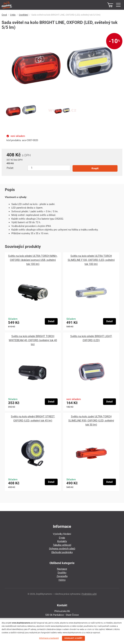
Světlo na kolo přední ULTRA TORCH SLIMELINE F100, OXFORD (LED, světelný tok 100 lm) (91, 260)
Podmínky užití (89, 594)
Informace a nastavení (49, 638)
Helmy (62, 580)
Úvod (4, 15)
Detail (51, 321)
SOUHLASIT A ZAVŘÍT (73, 638)
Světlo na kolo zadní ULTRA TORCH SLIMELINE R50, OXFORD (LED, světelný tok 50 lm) (91, 421)
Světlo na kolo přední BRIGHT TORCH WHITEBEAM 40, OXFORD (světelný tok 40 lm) (33, 340)
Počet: (10, 168)
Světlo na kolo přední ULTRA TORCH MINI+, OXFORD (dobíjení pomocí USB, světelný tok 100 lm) (33, 260)
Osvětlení (23, 15)
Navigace (62, 569)
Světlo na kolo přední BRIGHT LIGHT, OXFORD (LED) (91, 338)
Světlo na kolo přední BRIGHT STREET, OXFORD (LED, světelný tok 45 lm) (33, 419)
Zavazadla (62, 576)
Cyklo (13, 15)
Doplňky (62, 573)
